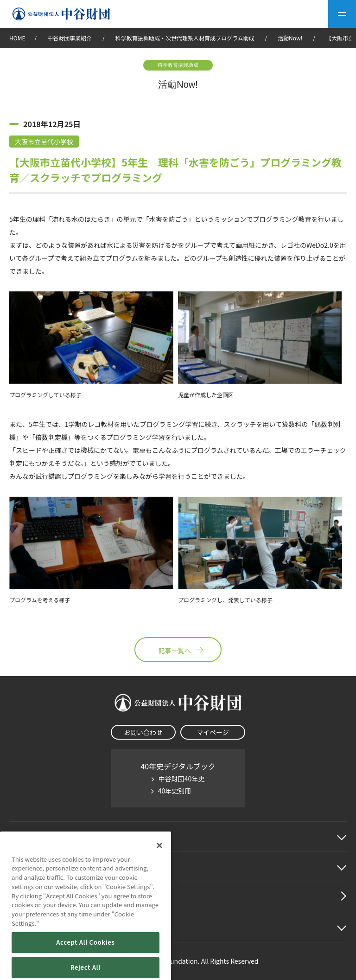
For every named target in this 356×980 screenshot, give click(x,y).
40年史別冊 (175, 791)
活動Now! (290, 38)
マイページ (213, 732)
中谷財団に (39, 837)
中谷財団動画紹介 (39, 897)
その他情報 (28, 927)
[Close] (159, 867)
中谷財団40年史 (182, 779)
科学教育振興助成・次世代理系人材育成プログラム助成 (185, 38)
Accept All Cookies (85, 964)
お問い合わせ (143, 732)
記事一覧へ (178, 650)
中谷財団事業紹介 (70, 38)
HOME (17, 38)
